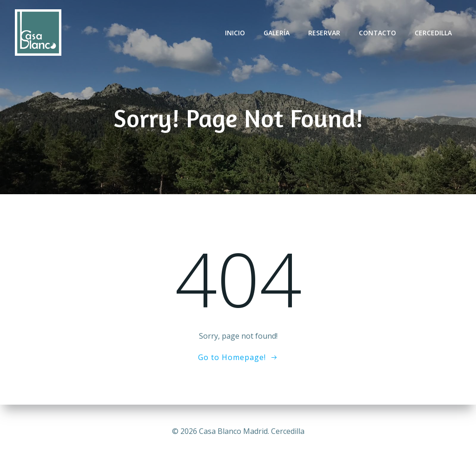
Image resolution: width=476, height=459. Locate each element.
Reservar (324, 33)
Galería (277, 33)
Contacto (377, 33)
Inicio (235, 33)
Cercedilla (433, 33)
